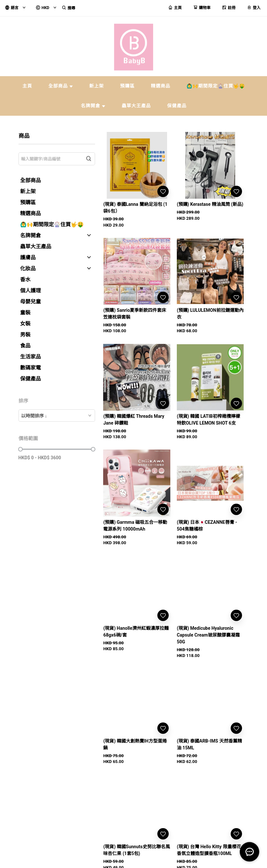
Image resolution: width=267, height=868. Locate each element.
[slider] (20, 449)
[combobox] (57, 416)
